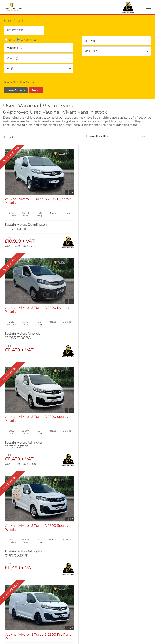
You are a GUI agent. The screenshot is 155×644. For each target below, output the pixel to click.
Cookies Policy (18, 551)
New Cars (13, 485)
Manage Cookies (19, 560)
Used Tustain (85, 493)
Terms (12, 534)
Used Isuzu (83, 489)
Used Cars (84, 485)
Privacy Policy (18, 543)
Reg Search (27, 82)
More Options (16, 90)
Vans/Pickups (27, 40)
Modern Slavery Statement (27, 569)
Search (36, 90)
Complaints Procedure (24, 578)
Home (11, 474)
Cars (9, 40)
